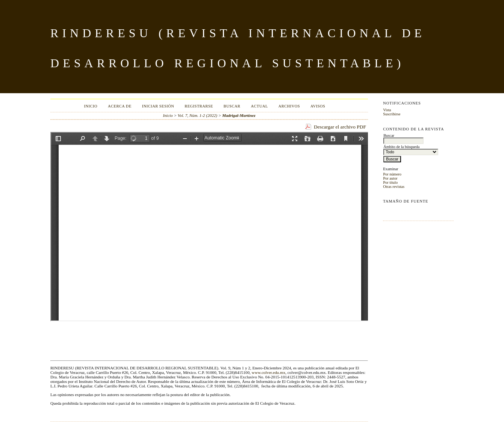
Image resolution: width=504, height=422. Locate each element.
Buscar (232, 106)
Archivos (289, 106)
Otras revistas (394, 187)
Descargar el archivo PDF (340, 127)
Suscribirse (392, 114)
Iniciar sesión (158, 106)
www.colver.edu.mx (269, 372)
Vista (387, 110)
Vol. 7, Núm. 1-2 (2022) (198, 115)
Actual (260, 106)
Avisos (318, 106)
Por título (390, 182)
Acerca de (120, 106)
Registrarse (199, 106)
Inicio (91, 106)
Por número (392, 174)
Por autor (390, 178)
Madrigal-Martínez (239, 115)
